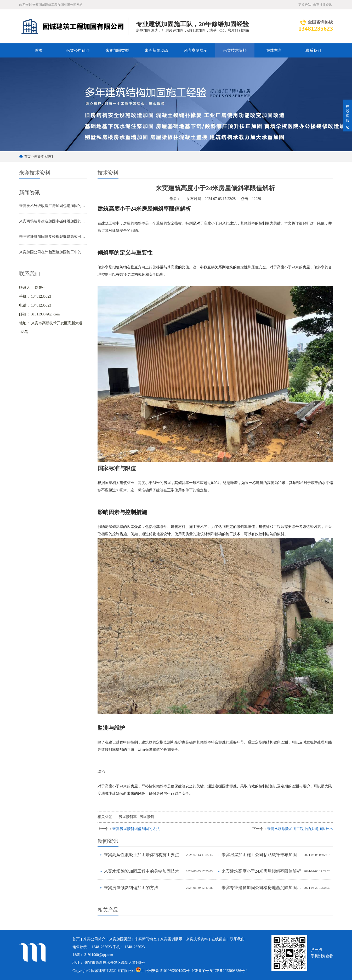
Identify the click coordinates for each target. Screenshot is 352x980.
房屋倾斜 (147, 817)
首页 (39, 50)
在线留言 (274, 50)
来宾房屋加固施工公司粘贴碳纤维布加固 (259, 855)
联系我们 (313, 50)
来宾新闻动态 (156, 50)
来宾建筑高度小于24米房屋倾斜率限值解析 (261, 871)
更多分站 (305, 5)
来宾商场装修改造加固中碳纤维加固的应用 (53, 221)
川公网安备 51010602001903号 (163, 971)
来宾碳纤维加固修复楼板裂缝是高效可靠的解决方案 (53, 237)
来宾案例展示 (196, 50)
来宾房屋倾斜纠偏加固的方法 (136, 829)
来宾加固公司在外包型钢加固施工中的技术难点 (53, 252)
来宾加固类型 (117, 50)
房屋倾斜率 (128, 817)
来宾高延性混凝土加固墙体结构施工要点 (141, 855)
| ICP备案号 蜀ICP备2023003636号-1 (219, 971)
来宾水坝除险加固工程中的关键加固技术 (300, 829)
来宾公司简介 (78, 50)
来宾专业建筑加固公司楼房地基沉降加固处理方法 (261, 888)
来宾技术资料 (235, 50)
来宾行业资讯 (322, 5)
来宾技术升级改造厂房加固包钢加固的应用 (53, 206)
